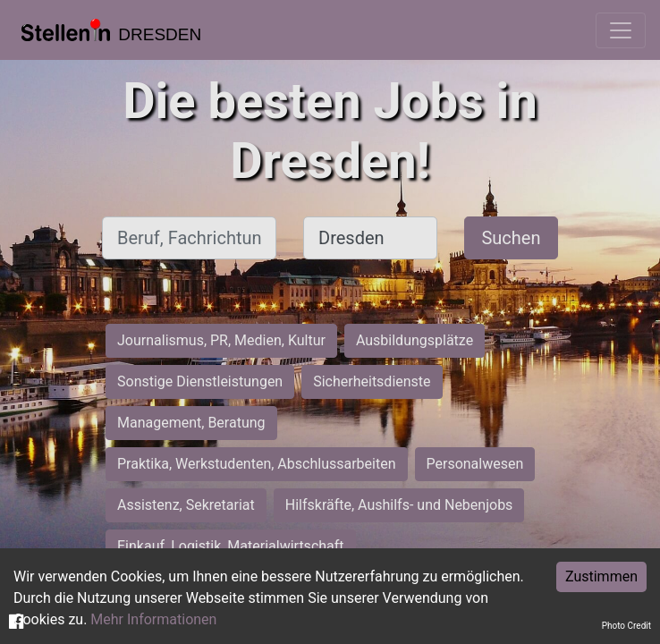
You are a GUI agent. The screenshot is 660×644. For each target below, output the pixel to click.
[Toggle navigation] (621, 30)
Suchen (511, 238)
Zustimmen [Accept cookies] (601, 576)
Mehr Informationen (153, 619)
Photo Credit (626, 626)
